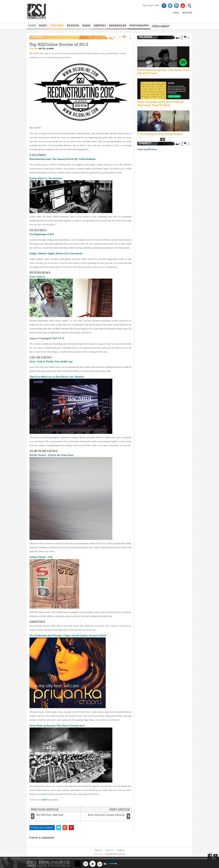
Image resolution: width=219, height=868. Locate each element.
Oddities (100, 26)
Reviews (73, 26)
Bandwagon (118, 26)
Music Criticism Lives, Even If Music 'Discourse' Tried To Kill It (160, 104)
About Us (98, 850)
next (100, 864)
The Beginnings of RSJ (42, 234)
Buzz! (43, 26)
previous (86, 864)
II (63, 338)
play (93, 864)
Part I (56, 338)
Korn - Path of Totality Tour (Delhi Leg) (51, 361)
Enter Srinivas (37, 277)
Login (176, 13)
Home (32, 26)
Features (57, 26)
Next (163, 139)
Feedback (121, 850)
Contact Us (109, 850)
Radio (86, 26)
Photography (139, 26)
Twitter (45, 800)
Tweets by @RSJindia (147, 149)
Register (187, 13)
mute (105, 864)
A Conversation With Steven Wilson (160, 134)
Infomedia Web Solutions (115, 854)
